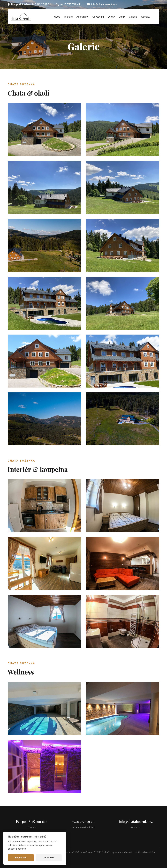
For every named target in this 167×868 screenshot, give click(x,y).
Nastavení (49, 858)
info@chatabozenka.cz (136, 821)
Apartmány (83, 17)
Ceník (122, 17)
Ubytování (98, 17)
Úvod (57, 17)
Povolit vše (21, 858)
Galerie (133, 17)
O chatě (68, 17)
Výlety (111, 17)
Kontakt (145, 17)
